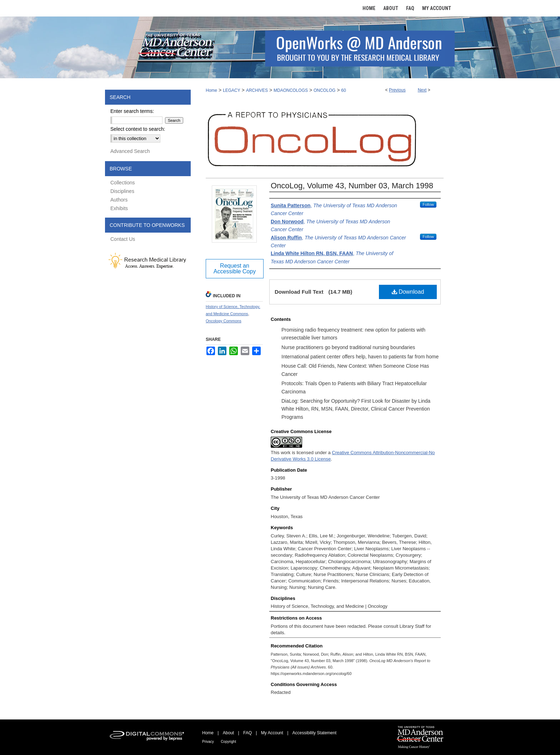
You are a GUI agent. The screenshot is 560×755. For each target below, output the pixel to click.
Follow (428, 204)
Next (422, 90)
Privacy (208, 742)
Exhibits (119, 208)
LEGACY (232, 90)
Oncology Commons (224, 321)
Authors (119, 200)
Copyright (228, 742)
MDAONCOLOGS (291, 90)
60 (343, 90)
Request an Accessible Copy (235, 269)
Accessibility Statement (314, 733)
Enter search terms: (132, 111)
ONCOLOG (324, 90)
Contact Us (123, 239)
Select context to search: (138, 129)
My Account (272, 733)
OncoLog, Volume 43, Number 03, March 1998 (352, 186)
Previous (397, 90)
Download (408, 292)
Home (211, 90)
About (228, 733)
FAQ (247, 733)
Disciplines (122, 191)
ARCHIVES (257, 90)
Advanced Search (130, 151)
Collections (122, 183)
